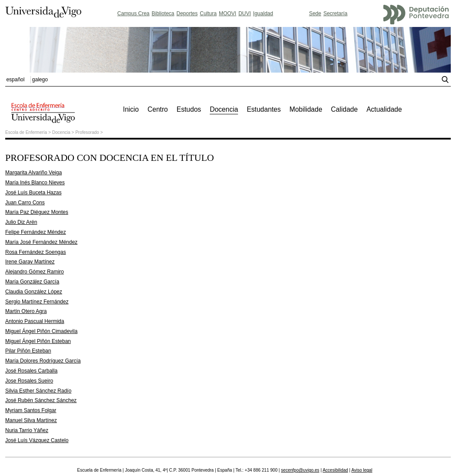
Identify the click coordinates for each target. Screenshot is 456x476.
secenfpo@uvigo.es (300, 470)
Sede (315, 13)
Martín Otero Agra (26, 311)
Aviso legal (362, 470)
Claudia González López (34, 292)
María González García (32, 282)
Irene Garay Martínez (30, 262)
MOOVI (228, 13)
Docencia (61, 132)
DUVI (245, 13)
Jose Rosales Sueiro (29, 381)
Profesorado (87, 132)
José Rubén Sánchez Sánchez (41, 400)
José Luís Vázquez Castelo (37, 440)
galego (40, 80)
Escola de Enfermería (26, 132)
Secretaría (335, 13)
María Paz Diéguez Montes (37, 212)
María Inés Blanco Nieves (35, 183)
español (15, 80)
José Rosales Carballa (31, 371)
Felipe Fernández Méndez (35, 232)
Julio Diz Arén (21, 222)
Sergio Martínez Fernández (37, 302)
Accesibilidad (335, 470)
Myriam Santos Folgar (31, 410)
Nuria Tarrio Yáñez (27, 430)
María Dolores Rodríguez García (43, 361)
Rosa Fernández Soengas (35, 252)
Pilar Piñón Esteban (28, 351)
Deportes (187, 13)
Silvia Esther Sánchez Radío (38, 391)
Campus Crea (133, 13)
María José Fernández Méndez (41, 242)
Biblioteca (163, 13)
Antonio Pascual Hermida (35, 321)
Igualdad (263, 13)
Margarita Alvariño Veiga (34, 173)
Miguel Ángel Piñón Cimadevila (41, 331)
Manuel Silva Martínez (31, 420)
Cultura (208, 13)
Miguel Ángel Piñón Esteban (38, 341)
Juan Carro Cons (25, 203)
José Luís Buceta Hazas (33, 193)
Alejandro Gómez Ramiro (35, 272)
